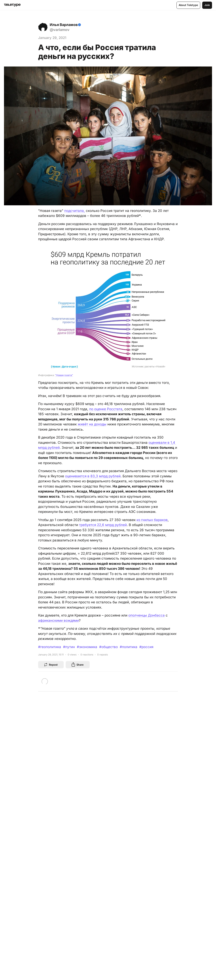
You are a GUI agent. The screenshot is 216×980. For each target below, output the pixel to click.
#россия (146, 647)
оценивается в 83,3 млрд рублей (93, 476)
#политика (129, 647)
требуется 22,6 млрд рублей (103, 525)
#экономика (87, 647)
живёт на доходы (92, 424)
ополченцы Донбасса (147, 615)
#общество (108, 647)
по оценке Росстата (106, 409)
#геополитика (50, 647)
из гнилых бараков (152, 520)
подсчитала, (75, 211)
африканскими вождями (58, 621)
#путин (69, 647)
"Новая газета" (64, 375)
